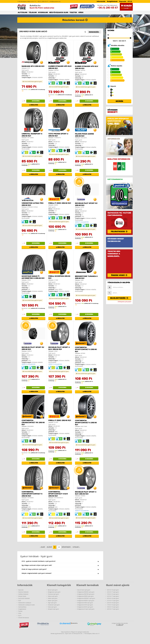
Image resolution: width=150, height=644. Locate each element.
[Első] (42, 547)
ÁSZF (20, 601)
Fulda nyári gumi (52, 607)
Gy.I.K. (20, 615)
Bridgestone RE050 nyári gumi (85, 596)
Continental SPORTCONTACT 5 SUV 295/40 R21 (58, 494)
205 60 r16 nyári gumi (113, 598)
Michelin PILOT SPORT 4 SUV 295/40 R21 (59, 348)
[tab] (60, 561)
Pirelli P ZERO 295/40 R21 (60, 203)
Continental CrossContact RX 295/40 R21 (33, 423)
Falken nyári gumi (53, 598)
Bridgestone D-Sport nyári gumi (86, 609)
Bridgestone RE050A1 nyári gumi (86, 598)
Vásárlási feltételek (23, 592)
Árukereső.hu (74, 623)
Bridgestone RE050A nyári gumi (86, 592)
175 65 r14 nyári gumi (113, 605)
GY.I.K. (130, 1)
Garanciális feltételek (24, 598)
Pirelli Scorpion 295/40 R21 (59, 277)
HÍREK (81, 13)
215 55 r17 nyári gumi (113, 601)
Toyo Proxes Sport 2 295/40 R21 (58, 135)
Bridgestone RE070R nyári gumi (86, 594)
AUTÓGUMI (23, 13)
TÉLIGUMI (33, 13)
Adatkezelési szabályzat (25, 603)
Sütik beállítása (22, 607)
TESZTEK (73, 13)
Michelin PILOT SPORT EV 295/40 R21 (86, 204)
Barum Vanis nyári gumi (84, 590)
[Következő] (67, 547)
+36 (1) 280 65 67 (108, 8)
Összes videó (119, 275)
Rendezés (94, 32)
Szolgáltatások (112, 1)
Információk (101, 1)
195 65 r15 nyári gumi (113, 594)
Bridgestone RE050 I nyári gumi (86, 601)
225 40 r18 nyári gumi (113, 603)
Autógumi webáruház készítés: (120, 624)
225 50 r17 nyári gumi (113, 596)
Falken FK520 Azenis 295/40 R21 (84, 135)
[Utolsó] (76, 547)
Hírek (20, 613)
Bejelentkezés (119, 298)
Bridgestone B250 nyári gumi (85, 607)
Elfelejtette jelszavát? (125, 302)
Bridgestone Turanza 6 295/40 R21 (86, 277)
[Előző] (49, 547)
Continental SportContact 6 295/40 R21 (86, 350)
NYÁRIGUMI (43, 13)
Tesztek (20, 611)
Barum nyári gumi (53, 590)
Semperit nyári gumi (53, 609)
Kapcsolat (123, 1)
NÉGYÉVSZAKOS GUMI (59, 13)
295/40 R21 (30, 72)
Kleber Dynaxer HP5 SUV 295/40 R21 (60, 67)
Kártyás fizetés (22, 596)
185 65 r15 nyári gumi (113, 607)
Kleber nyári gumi (53, 601)
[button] (60, 561)
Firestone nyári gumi (53, 594)
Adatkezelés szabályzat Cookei (26, 605)
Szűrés (119, 101)
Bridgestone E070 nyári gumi (85, 605)
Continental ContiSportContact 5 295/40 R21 (32, 494)
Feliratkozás (119, 232)
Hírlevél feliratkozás (24, 618)
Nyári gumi (25, 70)
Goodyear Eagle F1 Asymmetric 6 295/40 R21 (33, 277)
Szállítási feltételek (23, 594)
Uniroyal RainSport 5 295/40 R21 (32, 135)
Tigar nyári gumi (52, 603)
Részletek (34, 105)
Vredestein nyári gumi (54, 605)
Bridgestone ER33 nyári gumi (85, 603)
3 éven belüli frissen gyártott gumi (32, 81)
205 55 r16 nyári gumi (113, 590)
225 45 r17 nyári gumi (113, 592)
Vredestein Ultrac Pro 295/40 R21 (33, 204)
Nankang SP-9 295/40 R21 (33, 66)
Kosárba (36, 101)
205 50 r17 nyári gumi (113, 609)
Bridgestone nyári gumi (54, 592)
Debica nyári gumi (53, 596)
